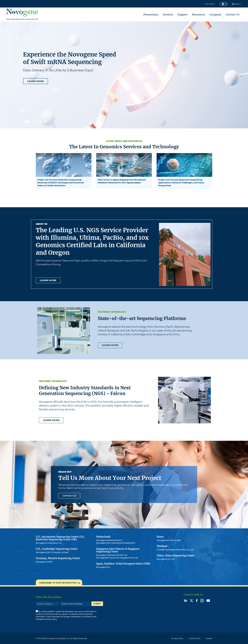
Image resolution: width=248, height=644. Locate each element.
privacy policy (51, 619)
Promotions (151, 14)
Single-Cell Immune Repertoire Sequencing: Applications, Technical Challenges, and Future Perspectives (181, 183)
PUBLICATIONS (108, 157)
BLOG (42, 157)
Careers (209, 638)
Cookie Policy (195, 638)
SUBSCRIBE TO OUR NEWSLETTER (58, 583)
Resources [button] (199, 14)
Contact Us (233, 14)
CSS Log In (210, 4)
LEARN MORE (36, 81)
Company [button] (215, 14)
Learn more (48, 280)
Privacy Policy (177, 638)
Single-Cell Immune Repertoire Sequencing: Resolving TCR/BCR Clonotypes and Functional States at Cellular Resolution (61, 183)
